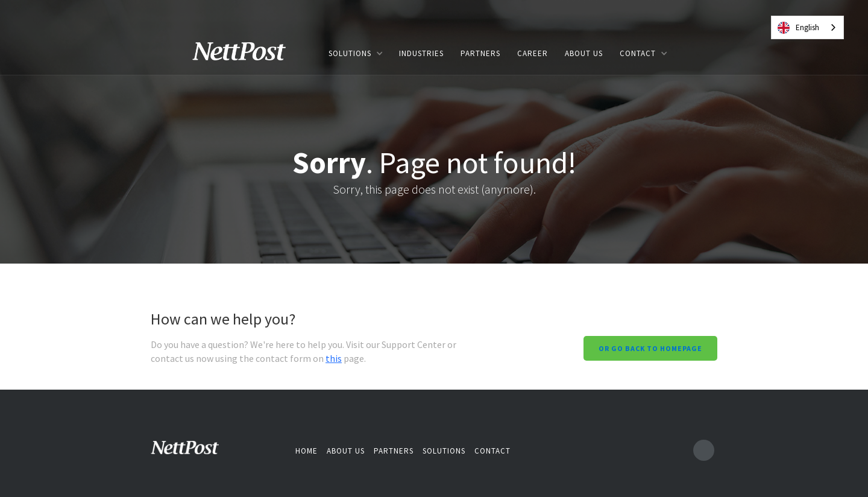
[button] (355, 53)
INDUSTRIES (421, 53)
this (334, 358)
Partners (394, 451)
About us (346, 451)
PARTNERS (480, 53)
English (798, 28)
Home (307, 451)
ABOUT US (584, 53)
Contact (492, 451)
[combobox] (807, 27)
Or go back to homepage (650, 348)
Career (533, 53)
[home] (248, 53)
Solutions (444, 451)
